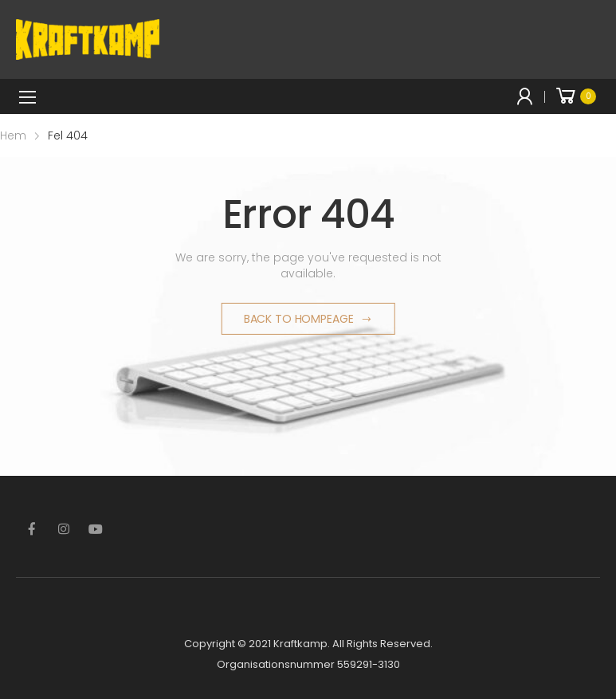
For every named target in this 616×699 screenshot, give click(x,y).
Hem (13, 135)
